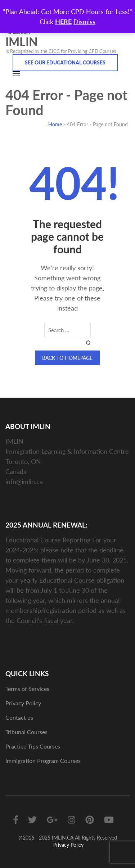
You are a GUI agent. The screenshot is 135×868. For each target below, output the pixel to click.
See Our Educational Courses (65, 62)
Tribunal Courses (26, 732)
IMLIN (22, 42)
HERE (63, 22)
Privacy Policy (23, 703)
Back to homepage (67, 358)
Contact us (19, 717)
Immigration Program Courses (43, 761)
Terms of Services (27, 689)
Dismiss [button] (84, 22)
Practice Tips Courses (33, 746)
